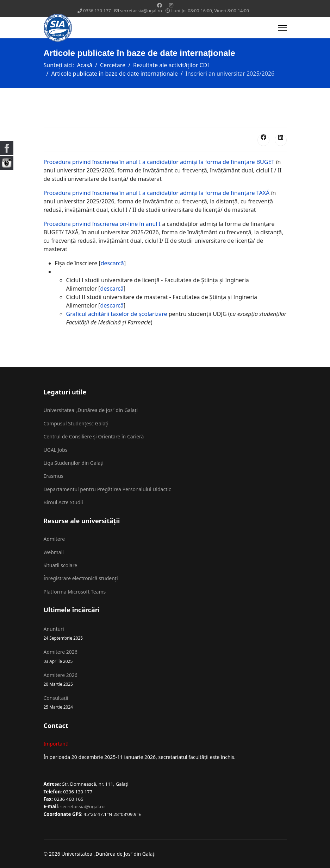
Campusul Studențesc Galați (76, 423)
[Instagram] (171, 5)
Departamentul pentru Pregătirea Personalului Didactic (107, 489)
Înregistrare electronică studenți (81, 578)
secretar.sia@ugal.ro (141, 11)
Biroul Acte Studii (63, 502)
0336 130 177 (97, 11)
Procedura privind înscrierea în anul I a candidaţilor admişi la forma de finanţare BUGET (159, 162)
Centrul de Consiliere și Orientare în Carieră (94, 436)
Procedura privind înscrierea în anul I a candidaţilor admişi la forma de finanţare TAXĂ (157, 193)
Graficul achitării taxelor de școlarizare (117, 314)
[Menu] (282, 28)
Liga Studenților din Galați (74, 463)
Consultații (165, 702)
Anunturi (165, 633)
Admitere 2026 (165, 656)
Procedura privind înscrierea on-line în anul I (102, 224)
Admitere (54, 539)
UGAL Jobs (56, 450)
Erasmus (54, 476)
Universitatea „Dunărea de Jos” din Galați (91, 410)
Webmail (54, 552)
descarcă (112, 263)
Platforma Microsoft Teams (75, 592)
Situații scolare (61, 565)
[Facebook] (160, 5)
